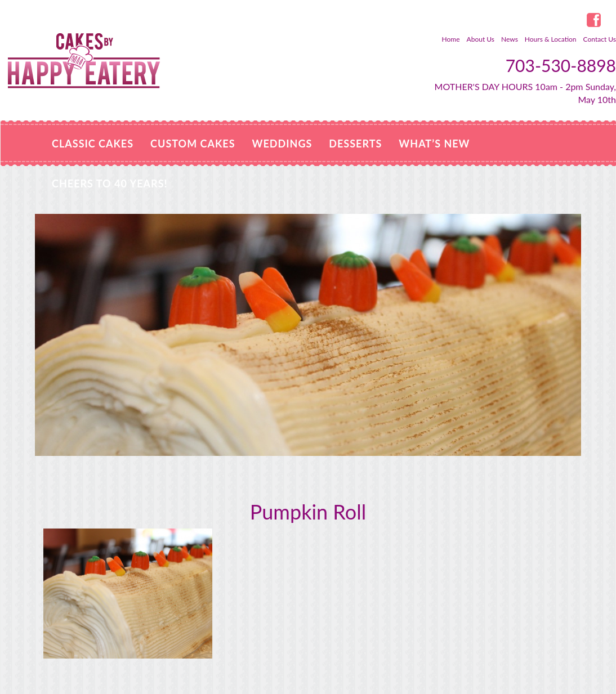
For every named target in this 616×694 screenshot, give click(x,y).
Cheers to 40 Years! (110, 183)
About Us (481, 39)
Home (451, 39)
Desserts (355, 144)
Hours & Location (551, 39)
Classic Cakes (93, 144)
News (510, 39)
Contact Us (600, 39)
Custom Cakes (193, 144)
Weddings (282, 144)
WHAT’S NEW (434, 144)
